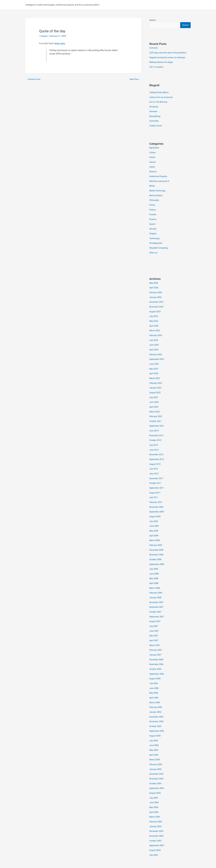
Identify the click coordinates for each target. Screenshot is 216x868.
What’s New (60, 43)
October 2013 (156, 432)
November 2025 (157, 302)
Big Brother (154, 146)
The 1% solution (157, 67)
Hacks (152, 165)
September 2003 (157, 827)
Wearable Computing (159, 244)
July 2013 (154, 437)
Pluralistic (154, 106)
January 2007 (156, 641)
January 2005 (156, 752)
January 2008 (156, 585)
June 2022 (154, 395)
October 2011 (156, 474)
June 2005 (154, 729)
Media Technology (158, 188)
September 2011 (157, 478)
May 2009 (154, 520)
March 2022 (155, 404)
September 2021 (157, 418)
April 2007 (154, 627)
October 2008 (156, 548)
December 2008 (157, 539)
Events (152, 156)
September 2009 (157, 502)
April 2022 (154, 399)
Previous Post (33, 79)
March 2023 (155, 372)
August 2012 (155, 455)
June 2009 (154, 515)
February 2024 (156, 348)
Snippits (44, 36)
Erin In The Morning (158, 101)
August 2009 (155, 506)
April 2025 (154, 321)
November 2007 (157, 594)
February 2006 (156, 692)
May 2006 (154, 678)
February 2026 (156, 288)
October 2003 (156, 822)
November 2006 (157, 650)
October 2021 (156, 413)
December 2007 (157, 590)
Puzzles (153, 211)
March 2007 (155, 632)
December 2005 (157, 701)
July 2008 (154, 557)
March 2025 (155, 325)
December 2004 (157, 757)
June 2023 (154, 358)
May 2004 (154, 789)
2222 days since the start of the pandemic (169, 53)
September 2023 (157, 353)
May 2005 (154, 734)
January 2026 (156, 293)
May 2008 (154, 567)
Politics (153, 207)
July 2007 (154, 613)
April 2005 (154, 738)
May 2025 (154, 316)
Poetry (152, 202)
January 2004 (156, 808)
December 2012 (157, 446)
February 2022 (156, 409)
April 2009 (154, 525)
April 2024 (154, 344)
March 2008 (155, 576)
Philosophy (154, 198)
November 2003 (157, 817)
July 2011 (154, 488)
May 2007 (154, 622)
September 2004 (157, 771)
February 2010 (156, 492)
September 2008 (157, 553)
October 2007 (156, 599)
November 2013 (157, 427)
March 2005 (155, 743)
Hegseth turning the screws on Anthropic (168, 57)
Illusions (153, 170)
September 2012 (157, 451)
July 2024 (154, 334)
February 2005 (156, 748)
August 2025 (155, 307)
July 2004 (154, 780)
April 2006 (154, 683)
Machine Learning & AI (160, 179)
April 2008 (154, 571)
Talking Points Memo (159, 92)
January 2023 (156, 381)
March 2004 (155, 799)
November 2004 (157, 762)
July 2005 (154, 724)
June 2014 (154, 423)
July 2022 (154, 390)
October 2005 (156, 710)
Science (153, 216)
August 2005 (155, 720)
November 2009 (157, 497)
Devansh (153, 111)
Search (152, 20)
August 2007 (155, 608)
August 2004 (155, 775)
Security (153, 225)
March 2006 (155, 687)
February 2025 (156, 330)
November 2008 (157, 543)
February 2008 (156, 581)
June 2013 (154, 441)
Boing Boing (155, 115)
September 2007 (157, 604)
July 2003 (154, 836)
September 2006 (157, 659)
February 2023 (156, 376)
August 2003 (155, 831)
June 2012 (154, 464)
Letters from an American (161, 97)
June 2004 (154, 785)
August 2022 (155, 385)
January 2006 (156, 697)
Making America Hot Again (162, 62)
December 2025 (157, 297)
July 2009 (154, 511)
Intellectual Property (159, 174)
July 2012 (154, 460)
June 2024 (154, 339)
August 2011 (155, 483)
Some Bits (154, 120)
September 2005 (157, 715)
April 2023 (154, 367)
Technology (155, 235)
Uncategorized (156, 239)
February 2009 (156, 534)
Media (152, 184)
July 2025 (154, 311)
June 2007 (154, 618)
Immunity (154, 48)
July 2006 (154, 669)
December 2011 (157, 469)
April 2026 (154, 283)
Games (153, 160)
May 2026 (154, 279)
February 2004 (156, 803)
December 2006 (157, 645)
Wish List (154, 249)
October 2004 (156, 766)
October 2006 (156, 655)
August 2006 (155, 664)
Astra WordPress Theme (126, 856)
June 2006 (154, 673)
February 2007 (156, 636)
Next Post (135, 79)
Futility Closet (156, 124)
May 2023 (154, 362)
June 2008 (154, 562)
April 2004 (154, 794)
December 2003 (157, 813)
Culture (153, 151)
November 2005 (157, 706)
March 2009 (155, 529)
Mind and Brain (156, 193)
